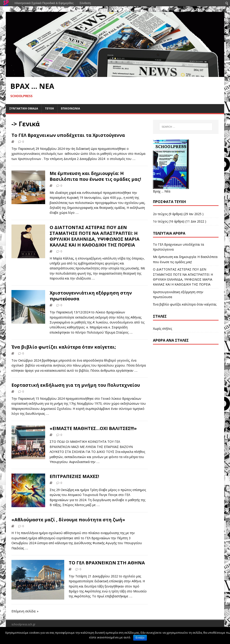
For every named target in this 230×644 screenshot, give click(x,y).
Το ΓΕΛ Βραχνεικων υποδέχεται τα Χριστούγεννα (68, 135)
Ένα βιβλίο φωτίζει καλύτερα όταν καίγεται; (64, 347)
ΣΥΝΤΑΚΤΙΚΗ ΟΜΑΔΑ (24, 108)
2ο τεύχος (160, 214)
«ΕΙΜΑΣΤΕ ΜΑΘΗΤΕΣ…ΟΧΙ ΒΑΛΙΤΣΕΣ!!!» (93, 428)
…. (134, 159)
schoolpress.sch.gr (23, 624)
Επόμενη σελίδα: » (25, 611)
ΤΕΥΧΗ (49, 108)
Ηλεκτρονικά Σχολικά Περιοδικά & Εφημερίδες (44, 3)
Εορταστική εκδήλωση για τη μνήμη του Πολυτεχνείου (76, 385)
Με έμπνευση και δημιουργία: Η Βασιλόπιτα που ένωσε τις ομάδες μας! (95, 176)
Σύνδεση (85, 3)
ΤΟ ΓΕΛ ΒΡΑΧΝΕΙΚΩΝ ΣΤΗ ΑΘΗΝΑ (107, 563)
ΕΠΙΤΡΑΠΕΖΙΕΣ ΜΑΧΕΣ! (74, 476)
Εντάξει (140, 638)
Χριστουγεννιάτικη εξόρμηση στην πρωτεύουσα (91, 296)
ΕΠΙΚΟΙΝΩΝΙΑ (70, 108)
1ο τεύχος (160, 221)
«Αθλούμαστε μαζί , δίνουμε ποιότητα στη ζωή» (68, 520)
